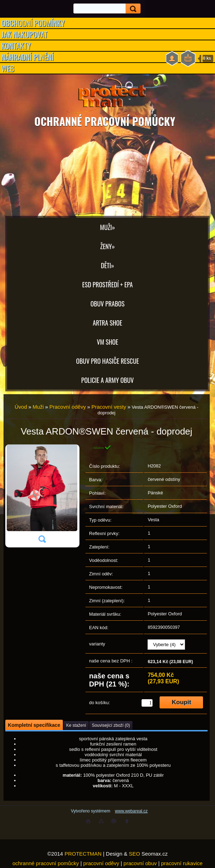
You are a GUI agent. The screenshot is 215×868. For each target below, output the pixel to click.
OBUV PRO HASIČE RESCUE (107, 361)
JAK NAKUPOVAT (24, 34)
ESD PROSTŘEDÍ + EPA (107, 284)
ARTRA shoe (107, 323)
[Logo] (107, 96)
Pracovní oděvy (68, 407)
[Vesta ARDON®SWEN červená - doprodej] (42, 496)
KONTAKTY (16, 46)
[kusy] (147, 703)
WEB (8, 68)
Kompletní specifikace (34, 725)
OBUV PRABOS (107, 304)
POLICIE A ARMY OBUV (107, 380)
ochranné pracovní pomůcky (46, 863)
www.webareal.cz (132, 811)
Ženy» (108, 246)
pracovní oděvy (101, 863)
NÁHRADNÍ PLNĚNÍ (28, 57)
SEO (135, 854)
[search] (131, 9)
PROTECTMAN (83, 854)
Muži (38, 407)
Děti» (107, 265)
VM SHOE (107, 342)
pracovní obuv (140, 863)
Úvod (21, 407)
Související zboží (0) (111, 725)
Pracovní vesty (109, 407)
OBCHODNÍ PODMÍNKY (33, 23)
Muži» (107, 227)
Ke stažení (76, 725)
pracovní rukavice (182, 863)
